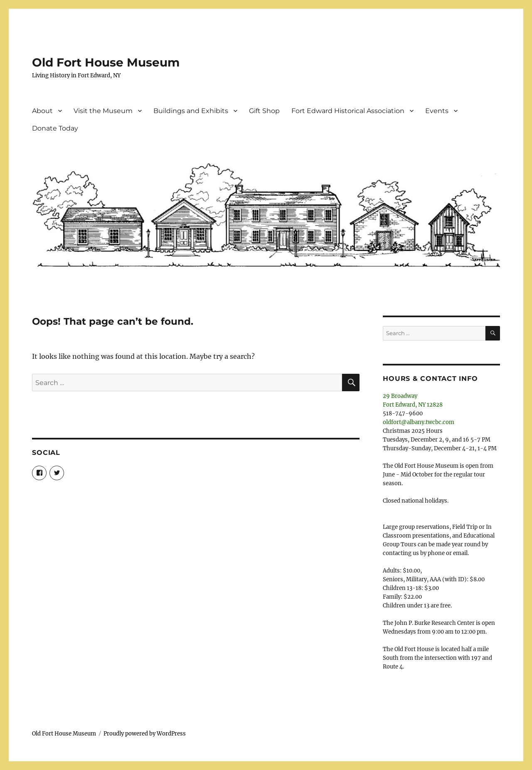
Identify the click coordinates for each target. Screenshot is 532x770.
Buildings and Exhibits (191, 111)
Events (437, 111)
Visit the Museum (103, 111)
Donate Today (55, 128)
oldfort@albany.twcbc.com (419, 422)
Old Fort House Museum (106, 62)
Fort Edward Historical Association (348, 111)
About (42, 111)
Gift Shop (264, 111)
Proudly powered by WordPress (145, 734)
